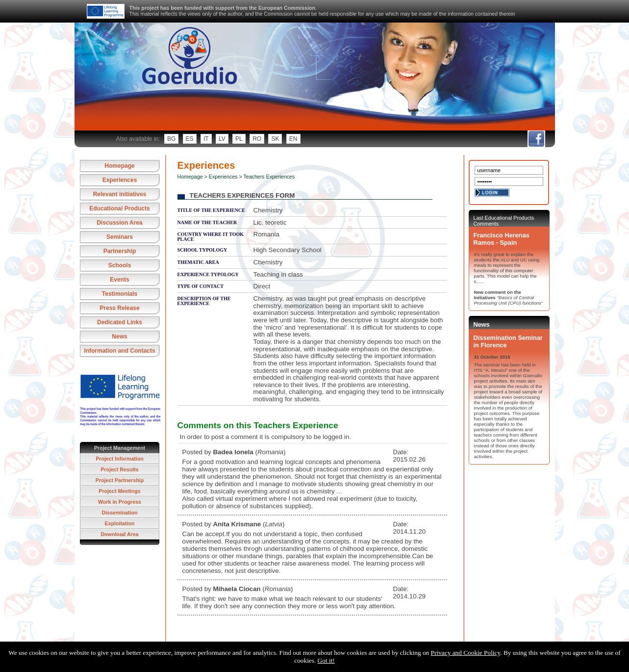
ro (257, 139)
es (190, 139)
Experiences (120, 180)
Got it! (326, 660)
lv (222, 139)
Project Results (120, 469)
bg (171, 139)
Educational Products (119, 208)
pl (239, 139)
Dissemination (120, 513)
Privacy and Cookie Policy (466, 653)
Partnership (120, 251)
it (206, 139)
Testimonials (120, 294)
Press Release (119, 308)
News (119, 336)
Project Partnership (120, 480)
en (293, 139)
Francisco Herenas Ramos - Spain (502, 239)
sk (275, 139)
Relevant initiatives (120, 194)
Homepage (119, 166)
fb (536, 139)
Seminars (120, 237)
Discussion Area (120, 223)
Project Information (120, 459)
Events (119, 280)
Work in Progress (120, 502)
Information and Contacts (119, 351)
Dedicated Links (120, 322)
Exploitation (120, 523)
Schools (120, 265)
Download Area (119, 534)
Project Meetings (119, 491)
